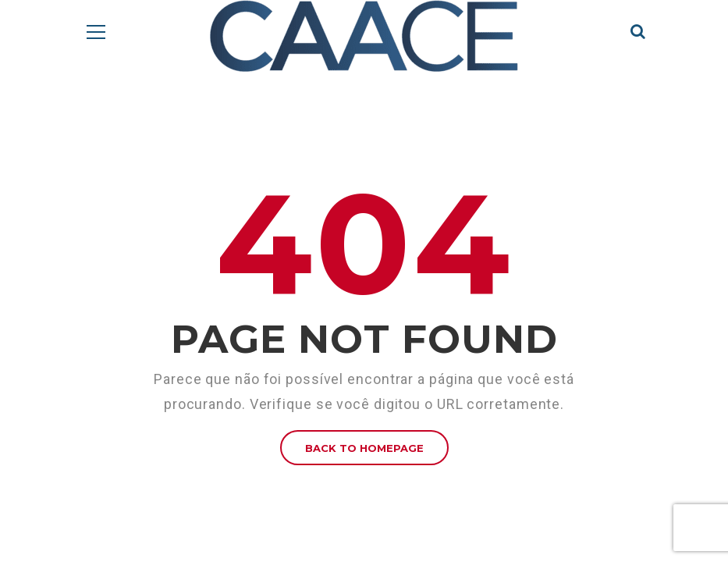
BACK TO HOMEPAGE (364, 448)
